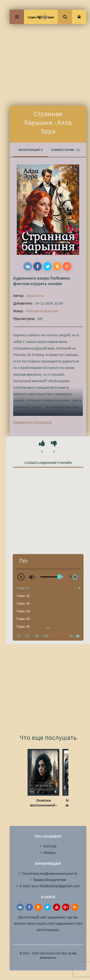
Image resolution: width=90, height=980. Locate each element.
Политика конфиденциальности (50, 873)
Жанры (50, 852)
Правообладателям (50, 880)
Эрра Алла (35, 295)
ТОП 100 (50, 846)
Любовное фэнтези (42, 311)
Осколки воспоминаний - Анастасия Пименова (44, 803)
